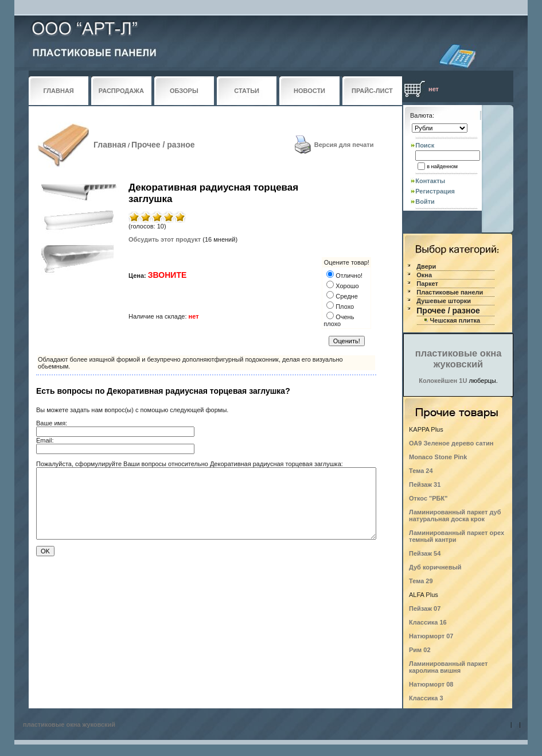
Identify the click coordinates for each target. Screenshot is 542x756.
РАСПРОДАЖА (121, 91)
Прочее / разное (163, 145)
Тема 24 (421, 471)
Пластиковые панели (450, 292)
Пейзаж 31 (425, 484)
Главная (110, 145)
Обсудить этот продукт (165, 239)
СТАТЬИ (247, 91)
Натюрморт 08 (431, 684)
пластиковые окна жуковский (459, 358)
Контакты (430, 181)
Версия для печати (344, 145)
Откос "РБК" (428, 498)
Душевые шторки (444, 301)
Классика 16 (428, 622)
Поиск (425, 145)
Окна (424, 275)
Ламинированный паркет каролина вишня (448, 667)
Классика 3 (426, 698)
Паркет (427, 284)
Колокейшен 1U (443, 381)
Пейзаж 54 (425, 553)
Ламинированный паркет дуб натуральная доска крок (455, 515)
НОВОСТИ (309, 91)
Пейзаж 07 (425, 608)
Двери (426, 266)
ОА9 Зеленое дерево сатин (451, 443)
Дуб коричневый (435, 567)
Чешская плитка (455, 320)
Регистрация (435, 191)
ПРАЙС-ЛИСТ (372, 91)
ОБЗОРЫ (184, 91)
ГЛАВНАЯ (58, 91)
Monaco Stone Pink (438, 457)
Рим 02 (420, 650)
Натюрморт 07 (431, 636)
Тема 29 (421, 581)
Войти (425, 201)
